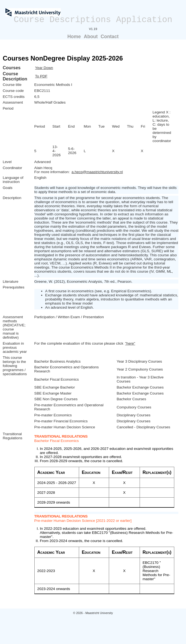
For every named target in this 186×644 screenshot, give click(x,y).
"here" (130, 343)
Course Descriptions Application (93, 20)
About (91, 37)
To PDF (41, 76)
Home (74, 37)
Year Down (44, 68)
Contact (110, 37)
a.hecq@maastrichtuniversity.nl (97, 172)
